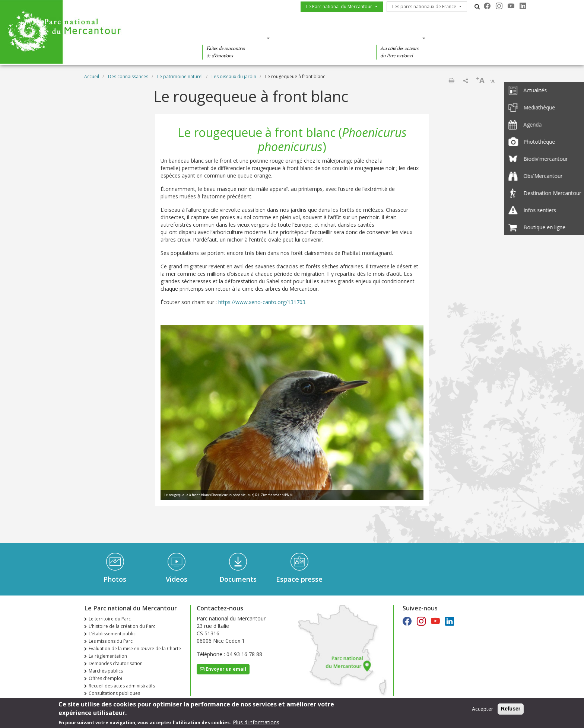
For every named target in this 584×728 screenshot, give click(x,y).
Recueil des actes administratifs (122, 686)
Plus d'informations (256, 723)
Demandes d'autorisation (116, 663)
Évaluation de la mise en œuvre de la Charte (135, 649)
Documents (238, 579)
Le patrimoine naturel (180, 76)
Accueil (92, 76)
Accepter (483, 710)
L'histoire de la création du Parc (122, 626)
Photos (115, 579)
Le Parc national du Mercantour (339, 7)
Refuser (511, 710)
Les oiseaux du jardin (234, 76)
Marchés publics (106, 671)
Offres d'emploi (105, 678)
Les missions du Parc (111, 641)
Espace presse (299, 579)
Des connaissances (320, 38)
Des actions (399, 38)
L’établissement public (112, 634)
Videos (177, 579)
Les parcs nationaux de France (424, 7)
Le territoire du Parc (110, 619)
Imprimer (451, 80)
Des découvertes (234, 38)
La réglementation (108, 656)
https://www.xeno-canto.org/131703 (262, 302)
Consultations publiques (114, 693)
